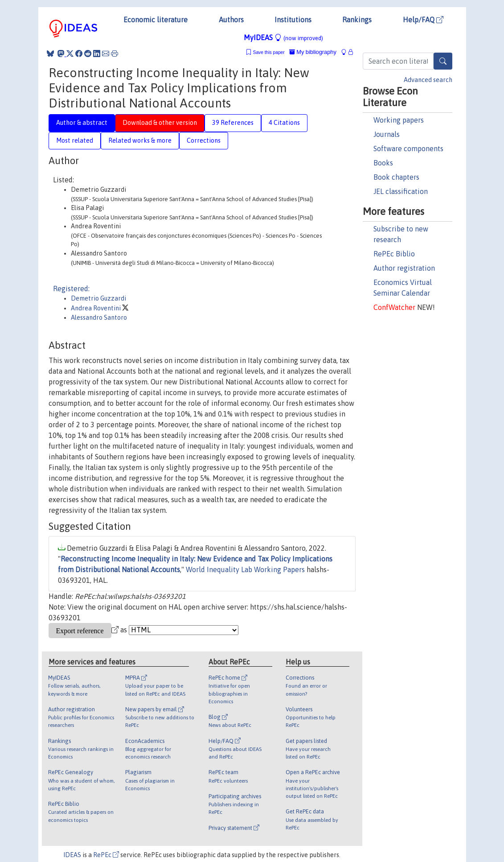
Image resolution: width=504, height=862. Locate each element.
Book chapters (396, 177)
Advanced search (428, 80)
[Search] (443, 61)
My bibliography (313, 52)
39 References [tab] (233, 123)
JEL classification (401, 191)
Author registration (404, 268)
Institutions (293, 20)
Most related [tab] (75, 140)
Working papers (399, 120)
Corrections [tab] (204, 140)
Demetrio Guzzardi (98, 298)
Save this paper (269, 52)
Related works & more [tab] (140, 140)
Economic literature (156, 20)
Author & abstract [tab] (82, 123)
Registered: (71, 289)
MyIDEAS (283, 37)
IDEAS (72, 855)
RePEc (106, 855)
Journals (387, 134)
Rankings (357, 20)
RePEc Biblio (394, 254)
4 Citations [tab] (284, 123)
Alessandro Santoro (99, 318)
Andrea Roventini (96, 308)
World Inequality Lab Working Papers (245, 569)
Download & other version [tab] (160, 123)
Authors (231, 20)
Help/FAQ (423, 20)
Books (383, 163)
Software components (408, 148)
